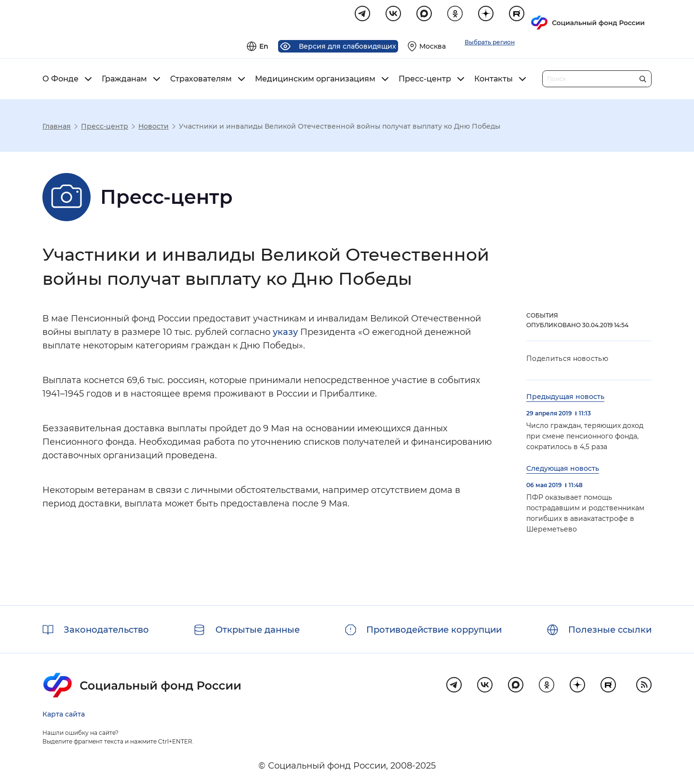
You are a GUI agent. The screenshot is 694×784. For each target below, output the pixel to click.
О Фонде (60, 80)
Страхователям (201, 80)
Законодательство (106, 630)
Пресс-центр (425, 80)
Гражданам (124, 80)
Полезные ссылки (610, 630)
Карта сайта (64, 714)
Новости (153, 128)
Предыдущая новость (565, 398)
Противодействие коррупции (434, 630)
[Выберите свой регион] (548, 17)
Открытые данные (258, 630)
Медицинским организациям (315, 80)
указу (285, 333)
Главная (57, 128)
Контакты (494, 80)
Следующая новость (563, 470)
